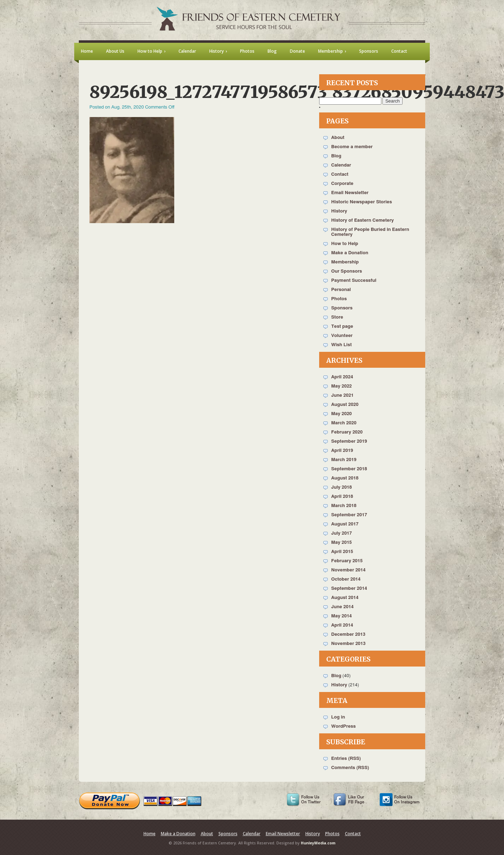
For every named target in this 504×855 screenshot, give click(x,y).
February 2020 (347, 432)
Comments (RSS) (350, 768)
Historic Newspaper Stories (362, 202)
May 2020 (341, 414)
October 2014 (346, 579)
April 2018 (342, 497)
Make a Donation (350, 253)
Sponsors (342, 308)
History (339, 211)
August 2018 (345, 478)
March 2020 (344, 423)
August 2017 (345, 524)
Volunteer (342, 336)
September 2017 (349, 515)
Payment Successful (354, 281)
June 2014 (342, 607)
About (338, 138)
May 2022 (341, 386)
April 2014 (342, 625)
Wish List (341, 345)
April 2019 (342, 451)
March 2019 (344, 460)
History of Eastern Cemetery (362, 220)
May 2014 (341, 616)
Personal (341, 290)
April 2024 (342, 377)
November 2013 (348, 644)
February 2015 (347, 561)
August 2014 (345, 598)
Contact (340, 175)
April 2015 (342, 552)
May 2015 (341, 543)
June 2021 (342, 395)
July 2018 (342, 487)
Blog (336, 156)
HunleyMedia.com (318, 843)
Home (150, 834)
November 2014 (348, 570)
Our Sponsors (347, 271)
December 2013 (348, 635)
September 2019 (349, 441)
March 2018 (344, 506)
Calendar (341, 165)
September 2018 (349, 469)
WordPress (344, 726)
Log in (338, 717)
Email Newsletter (350, 193)
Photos (339, 299)
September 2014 (349, 589)
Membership (345, 262)
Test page (342, 327)
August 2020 (345, 405)
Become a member (352, 147)
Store (337, 317)
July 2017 (342, 533)
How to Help (345, 244)
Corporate (342, 184)
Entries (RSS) (346, 759)
